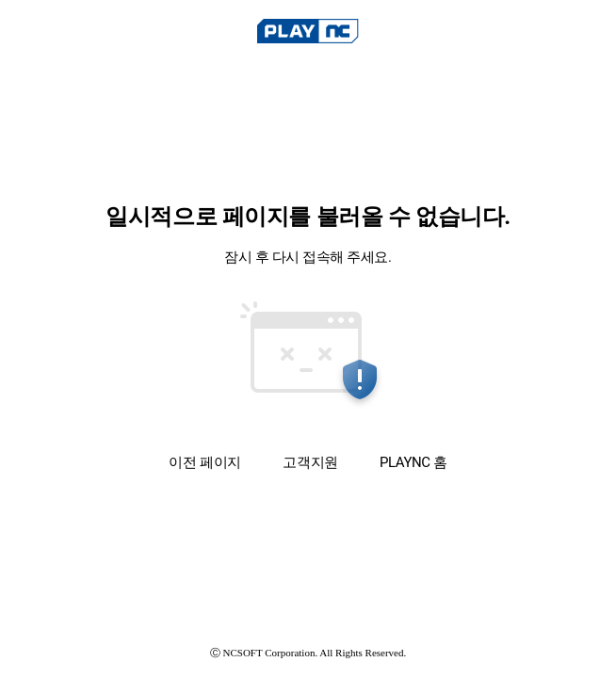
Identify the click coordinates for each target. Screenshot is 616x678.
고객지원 (310, 462)
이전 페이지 (205, 462)
